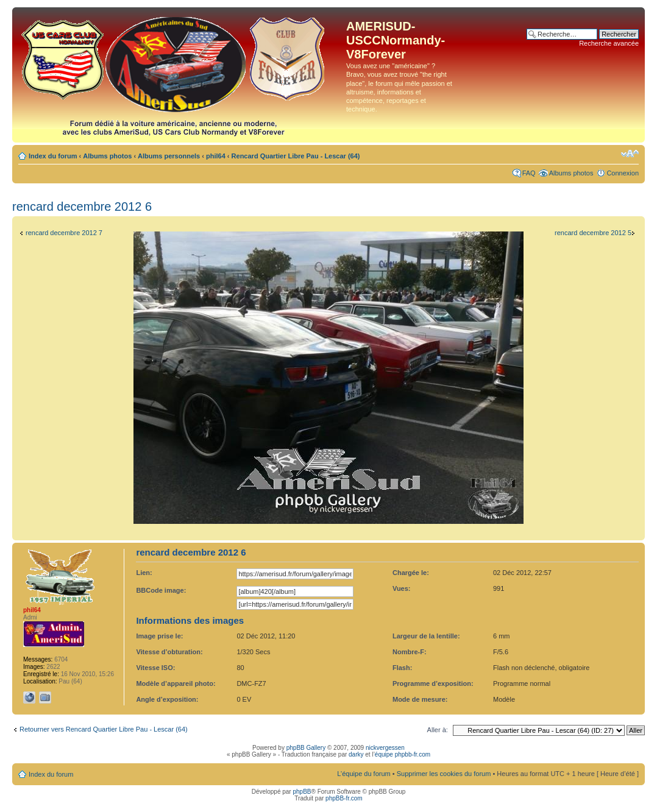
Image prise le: (159, 636)
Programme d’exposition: (433, 683)
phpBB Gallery (306, 748)
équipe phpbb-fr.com (403, 754)
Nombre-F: (410, 652)
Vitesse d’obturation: (169, 652)
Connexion (623, 173)
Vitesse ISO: (155, 668)
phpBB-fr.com (344, 798)
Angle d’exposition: (167, 699)
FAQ (529, 173)
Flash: (402, 668)
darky (356, 754)
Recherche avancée (609, 43)
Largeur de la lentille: (426, 636)
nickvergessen (385, 748)
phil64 (216, 156)
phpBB (302, 792)
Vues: (402, 588)
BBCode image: (161, 590)
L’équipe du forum (364, 774)
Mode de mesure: (420, 699)
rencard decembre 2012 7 (64, 233)
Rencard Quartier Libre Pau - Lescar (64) (296, 156)
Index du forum (53, 156)
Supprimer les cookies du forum (444, 774)
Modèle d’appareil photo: (176, 683)
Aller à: (438, 730)
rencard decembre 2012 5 (593, 233)
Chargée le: (411, 573)
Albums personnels (169, 156)
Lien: (144, 573)
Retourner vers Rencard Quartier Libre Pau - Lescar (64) (104, 729)
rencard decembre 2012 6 (82, 207)
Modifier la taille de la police (630, 154)
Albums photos (107, 156)
